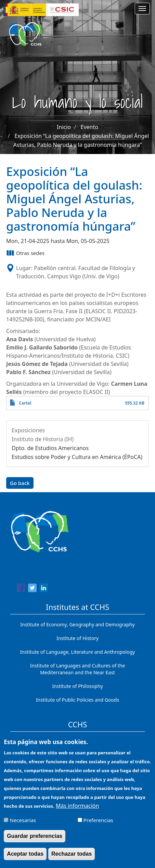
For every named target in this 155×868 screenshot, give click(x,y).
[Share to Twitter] (32, 589)
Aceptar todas (25, 859)
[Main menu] (142, 9)
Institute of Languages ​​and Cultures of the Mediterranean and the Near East (78, 669)
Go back (20, 483)
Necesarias (23, 826)
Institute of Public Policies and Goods (77, 700)
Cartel (25, 403)
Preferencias (98, 826)
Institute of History (77, 638)
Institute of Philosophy (77, 686)
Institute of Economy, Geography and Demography (77, 624)
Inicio (64, 127)
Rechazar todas (72, 859)
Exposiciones (28, 430)
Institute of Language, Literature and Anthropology (78, 652)
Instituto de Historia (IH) (43, 439)
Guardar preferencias (35, 841)
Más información (77, 811)
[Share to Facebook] (21, 589)
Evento (89, 127)
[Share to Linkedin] (44, 589)
